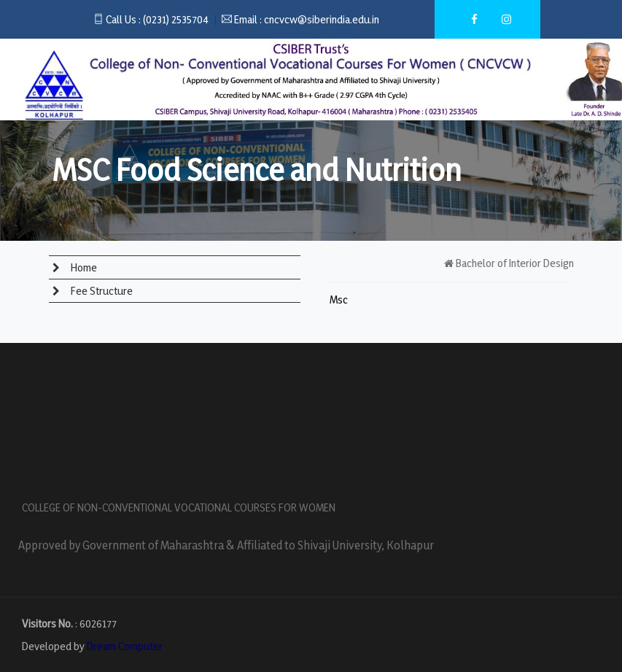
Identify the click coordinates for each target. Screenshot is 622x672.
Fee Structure (101, 291)
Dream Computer (125, 646)
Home (83, 267)
